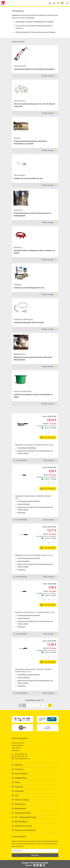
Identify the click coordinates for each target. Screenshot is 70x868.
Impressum (19, 787)
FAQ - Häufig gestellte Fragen (26, 817)
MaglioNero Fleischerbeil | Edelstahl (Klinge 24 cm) (34, 445)
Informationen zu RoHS (23, 826)
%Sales (17, 782)
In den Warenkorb (48, 437)
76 (41, 705)
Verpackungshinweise (23, 813)
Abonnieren (35, 855)
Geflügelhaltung (21, 778)
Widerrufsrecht (20, 804)
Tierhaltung (19, 769)
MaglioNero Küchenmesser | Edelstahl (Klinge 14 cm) (35, 612)
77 (45, 705)
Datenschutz (19, 791)
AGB (16, 795)
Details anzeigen (50, 460)
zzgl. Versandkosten (51, 426)
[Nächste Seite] (50, 705)
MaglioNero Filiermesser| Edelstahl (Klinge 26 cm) (34, 555)
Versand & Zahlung (22, 800)
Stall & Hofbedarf (21, 774)
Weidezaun (19, 765)
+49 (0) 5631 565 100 (19, 754)
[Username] (35, 851)
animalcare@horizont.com (21, 759)
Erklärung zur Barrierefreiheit (25, 830)
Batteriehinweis (20, 808)
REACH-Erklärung (21, 822)
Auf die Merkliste (20, 460)
